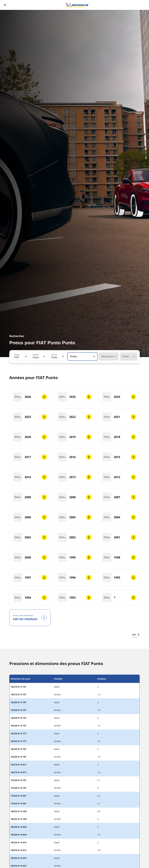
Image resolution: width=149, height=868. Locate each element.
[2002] (75, 537)
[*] (119, 598)
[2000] (30, 557)
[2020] (30, 437)
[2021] (119, 417)
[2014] (30, 477)
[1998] (119, 557)
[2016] (75, 457)
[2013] (75, 477)
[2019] (75, 437)
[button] (25, 357)
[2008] (75, 497)
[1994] (30, 598)
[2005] (75, 517)
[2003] (30, 537)
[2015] (119, 457)
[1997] (30, 578)
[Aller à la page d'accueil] (77, 5)
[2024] (119, 397)
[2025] (75, 397)
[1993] (75, 598)
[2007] (119, 497)
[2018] (119, 437)
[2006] (30, 517)
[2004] (119, 517)
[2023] (30, 417)
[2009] (30, 497)
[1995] (119, 578)
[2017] (30, 457)
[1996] (75, 578)
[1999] (75, 557)
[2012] (119, 477)
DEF (136, 635)
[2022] (75, 417)
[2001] (119, 537)
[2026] (30, 397)
